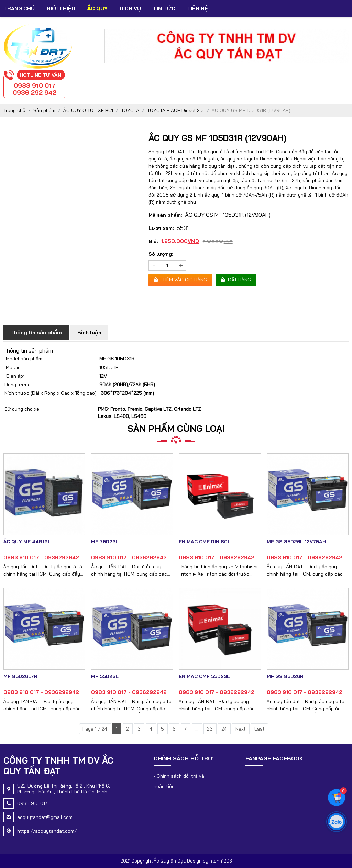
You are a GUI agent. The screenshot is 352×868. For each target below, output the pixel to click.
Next (241, 729)
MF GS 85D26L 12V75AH (296, 542)
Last (260, 729)
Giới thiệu (61, 8)
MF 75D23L (105, 542)
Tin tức (164, 8)
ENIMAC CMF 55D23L (204, 676)
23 (210, 729)
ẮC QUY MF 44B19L (27, 542)
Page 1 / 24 (95, 729)
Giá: (153, 241)
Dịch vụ (130, 8)
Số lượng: (161, 254)
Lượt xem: (161, 228)
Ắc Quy (97, 8)
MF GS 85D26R (285, 676)
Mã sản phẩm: (165, 215)
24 (224, 729)
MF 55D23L (105, 676)
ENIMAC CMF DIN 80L (205, 542)
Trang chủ (19, 8)
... (197, 729)
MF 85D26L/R (20, 676)
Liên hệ (198, 8)
